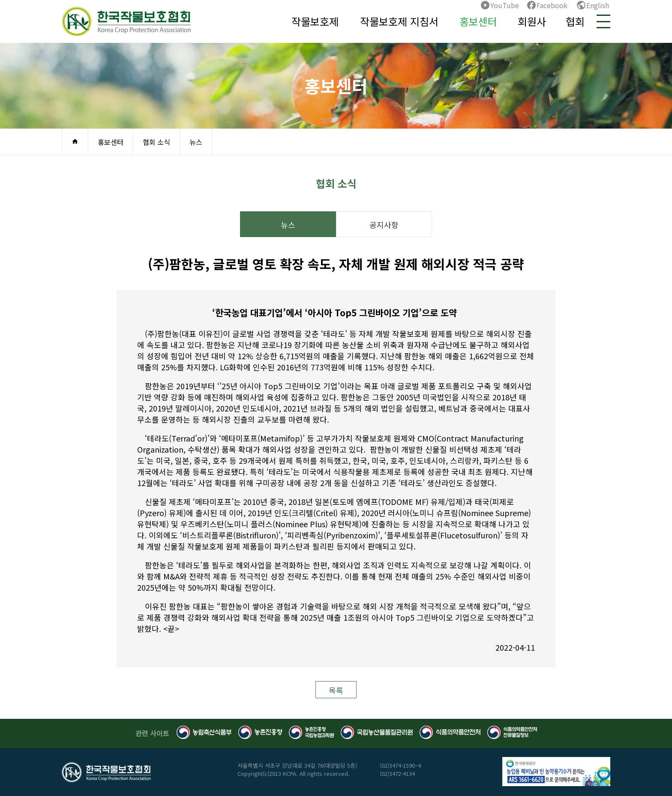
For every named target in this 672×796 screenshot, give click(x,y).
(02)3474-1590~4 (400, 765)
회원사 (532, 21)
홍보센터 (478, 21)
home (75, 141)
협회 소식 (156, 142)
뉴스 (196, 142)
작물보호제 (315, 21)
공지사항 (384, 225)
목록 (336, 690)
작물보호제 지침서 (399, 21)
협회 (575, 21)
